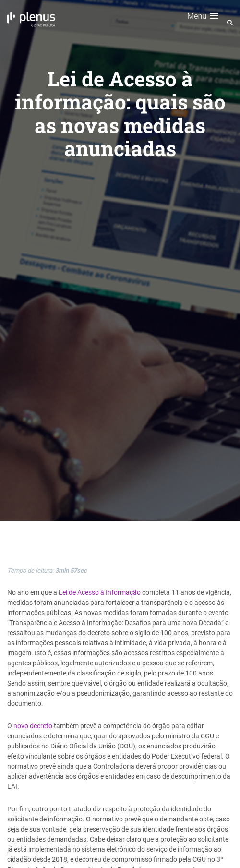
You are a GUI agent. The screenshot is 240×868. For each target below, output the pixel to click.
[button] (203, 16)
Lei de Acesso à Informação (100, 592)
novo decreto (33, 726)
